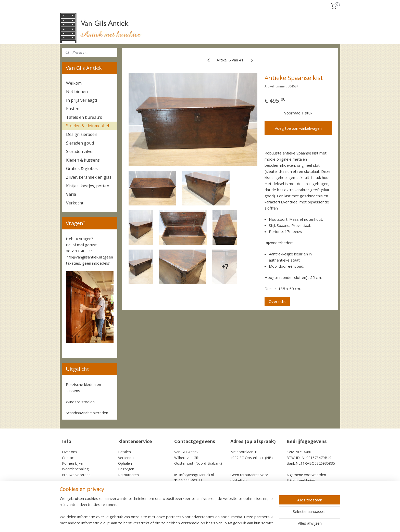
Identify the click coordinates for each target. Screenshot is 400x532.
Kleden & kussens (83, 160)
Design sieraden (82, 134)
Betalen (124, 452)
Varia (71, 194)
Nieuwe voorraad (76, 475)
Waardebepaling (75, 469)
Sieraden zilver (80, 151)
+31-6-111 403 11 (190, 486)
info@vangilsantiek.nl (84, 257)
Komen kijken (73, 463)
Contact (68, 458)
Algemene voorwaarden (306, 475)
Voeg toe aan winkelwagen (298, 128)
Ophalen (125, 463)
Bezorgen (126, 469)
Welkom (74, 83)
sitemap (218, 523)
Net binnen (77, 92)
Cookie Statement (301, 486)
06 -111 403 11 (80, 251)
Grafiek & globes (82, 168)
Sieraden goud (80, 143)
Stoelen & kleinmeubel (87, 126)
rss (228, 523)
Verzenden (127, 458)
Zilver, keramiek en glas (89, 177)
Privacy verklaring (301, 480)
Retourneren (128, 475)
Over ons (70, 452)
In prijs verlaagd (82, 100)
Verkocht (75, 203)
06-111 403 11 (190, 480)
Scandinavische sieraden (87, 413)
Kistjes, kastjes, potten (88, 186)
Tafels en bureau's (84, 117)
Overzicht (277, 301)
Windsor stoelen (80, 402)
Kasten (73, 109)
